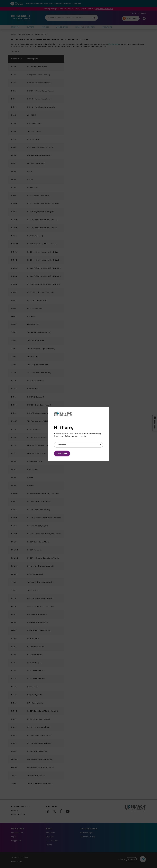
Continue (62, 454)
